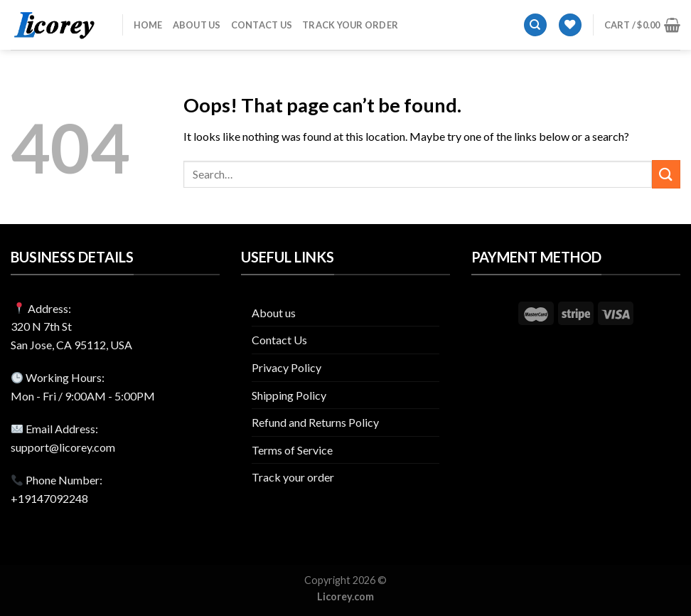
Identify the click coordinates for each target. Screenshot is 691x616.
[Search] (535, 25)
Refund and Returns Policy (315, 422)
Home (148, 25)
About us (197, 25)
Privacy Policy (286, 367)
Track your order (350, 25)
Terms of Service (292, 450)
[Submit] (666, 174)
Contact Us (262, 25)
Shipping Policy (289, 395)
